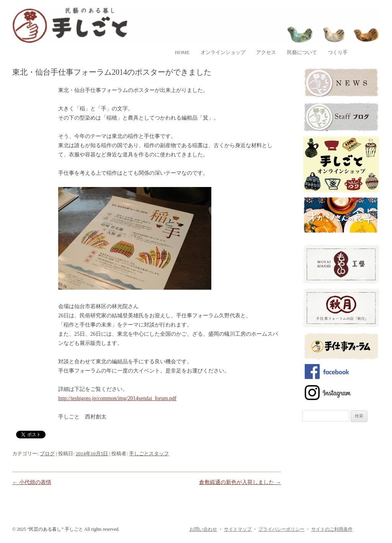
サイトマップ (238, 529)
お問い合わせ (203, 529)
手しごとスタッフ (149, 454)
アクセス (266, 52)
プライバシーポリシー (281, 529)
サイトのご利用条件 (332, 529)
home (182, 52)
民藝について (302, 52)
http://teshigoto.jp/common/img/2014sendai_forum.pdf (117, 398)
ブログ (47, 454)
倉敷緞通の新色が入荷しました (240, 482)
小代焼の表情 (32, 482)
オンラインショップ (223, 52)
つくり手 (338, 52)
